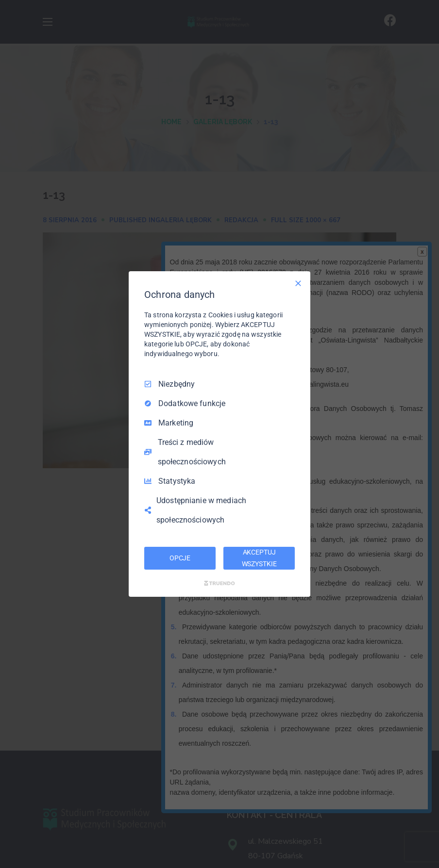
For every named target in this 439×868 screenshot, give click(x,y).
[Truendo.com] (219, 583)
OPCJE (180, 558)
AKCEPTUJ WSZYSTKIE (259, 558)
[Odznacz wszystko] (298, 283)
